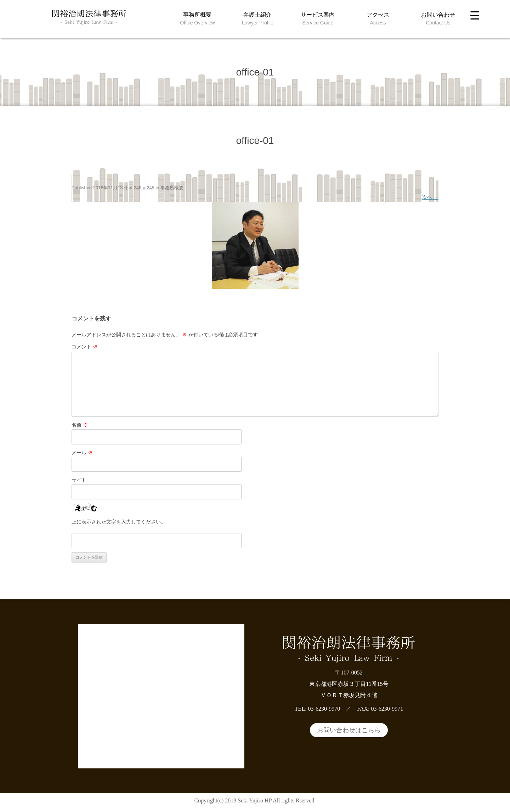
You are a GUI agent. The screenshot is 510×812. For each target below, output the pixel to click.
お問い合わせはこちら (349, 730)
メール (82, 453)
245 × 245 (144, 188)
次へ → (430, 197)
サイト (79, 480)
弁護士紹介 (257, 15)
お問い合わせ (438, 15)
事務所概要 (197, 15)
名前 (80, 425)
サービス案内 (318, 15)
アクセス (378, 15)
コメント (85, 347)
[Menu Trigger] (475, 15)
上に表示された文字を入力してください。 (119, 522)
